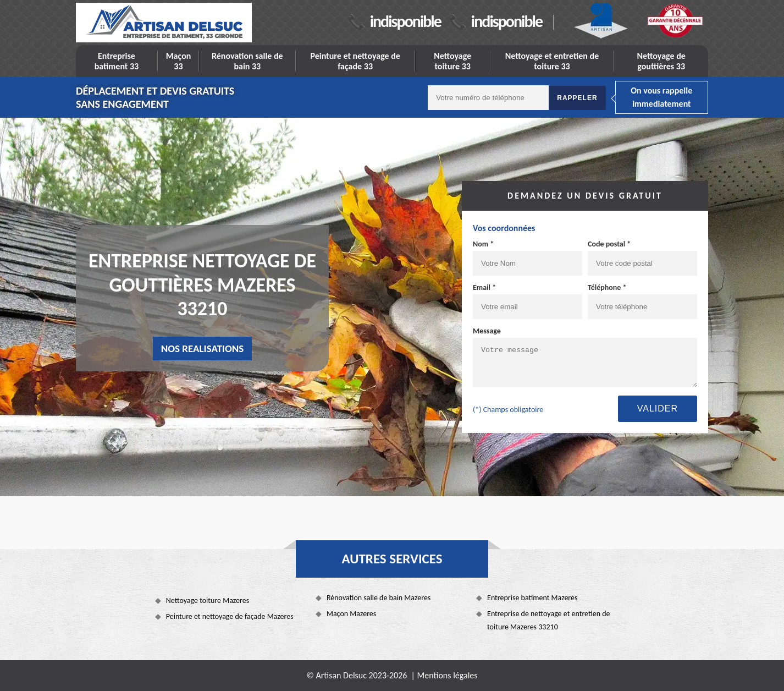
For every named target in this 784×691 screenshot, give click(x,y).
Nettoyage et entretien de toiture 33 (552, 61)
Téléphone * (607, 287)
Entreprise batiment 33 (117, 61)
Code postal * (609, 244)
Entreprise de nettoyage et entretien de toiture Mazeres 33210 (549, 620)
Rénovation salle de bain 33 (247, 61)
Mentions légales (448, 675)
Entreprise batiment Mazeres (532, 598)
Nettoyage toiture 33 (452, 61)
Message (487, 331)
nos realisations (203, 349)
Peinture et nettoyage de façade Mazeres (230, 616)
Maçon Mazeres (351, 614)
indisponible (405, 21)
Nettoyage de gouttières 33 (661, 61)
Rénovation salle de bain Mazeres (379, 598)
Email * (484, 287)
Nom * (483, 244)
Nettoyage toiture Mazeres (208, 600)
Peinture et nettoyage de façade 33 (355, 61)
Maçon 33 (179, 61)
